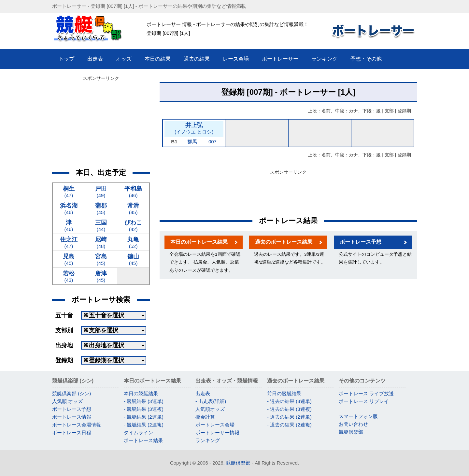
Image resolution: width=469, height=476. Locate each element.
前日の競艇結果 (284, 393)
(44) (101, 225)
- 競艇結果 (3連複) (144, 409)
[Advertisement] (288, 192)
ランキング (208, 440)
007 (213, 142)
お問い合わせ (353, 424)
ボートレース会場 (215, 425)
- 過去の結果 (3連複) (289, 409)
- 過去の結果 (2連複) (289, 425)
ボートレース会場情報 (77, 425)
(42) (133, 225)
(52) (133, 242)
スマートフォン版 (358, 416)
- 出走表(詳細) (211, 401)
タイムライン (138, 433)
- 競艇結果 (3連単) (144, 401)
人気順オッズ (210, 409)
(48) (101, 242)
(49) (101, 191)
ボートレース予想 (361, 242)
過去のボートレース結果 (284, 242)
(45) (101, 208)
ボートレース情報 (72, 417)
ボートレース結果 (143, 440)
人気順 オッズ (67, 401)
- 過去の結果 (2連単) (289, 417)
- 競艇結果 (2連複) (144, 425)
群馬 (192, 142)
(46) (133, 191)
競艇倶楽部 (351, 432)
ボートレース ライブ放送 (366, 393)
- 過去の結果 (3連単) (289, 401)
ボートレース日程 (72, 433)
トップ (66, 59)
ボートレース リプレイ (364, 401)
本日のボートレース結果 (199, 242)
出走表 (203, 393)
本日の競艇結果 (141, 393)
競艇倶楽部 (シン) (71, 393)
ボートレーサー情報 (217, 433)
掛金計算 (205, 417)
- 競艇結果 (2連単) (144, 417)
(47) (69, 191)
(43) (69, 276)
